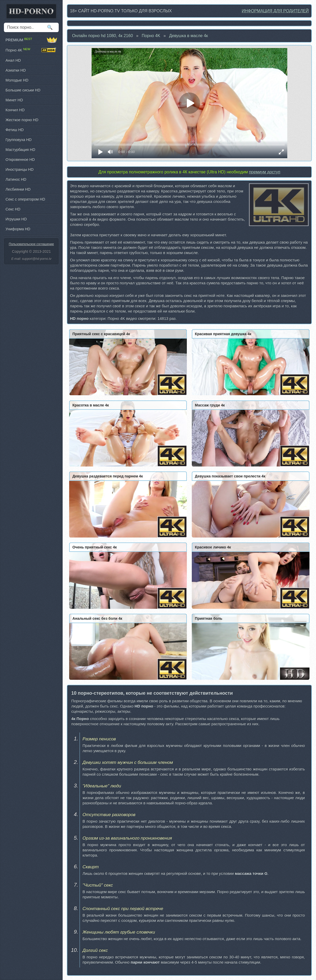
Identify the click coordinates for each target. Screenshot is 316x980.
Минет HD (14, 100)
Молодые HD (17, 80)
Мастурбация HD (20, 150)
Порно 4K (151, 36)
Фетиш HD (14, 130)
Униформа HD (18, 229)
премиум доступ (265, 172)
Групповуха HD (19, 140)
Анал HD (13, 60)
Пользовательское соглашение (31, 244)
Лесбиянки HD (18, 189)
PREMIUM (31, 40)
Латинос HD (16, 179)
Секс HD (13, 209)
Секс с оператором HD (25, 199)
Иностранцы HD (19, 169)
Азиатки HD (16, 70)
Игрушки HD (16, 219)
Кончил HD (15, 110)
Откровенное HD (20, 160)
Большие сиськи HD (23, 90)
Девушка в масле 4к (189, 36)
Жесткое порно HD (22, 120)
